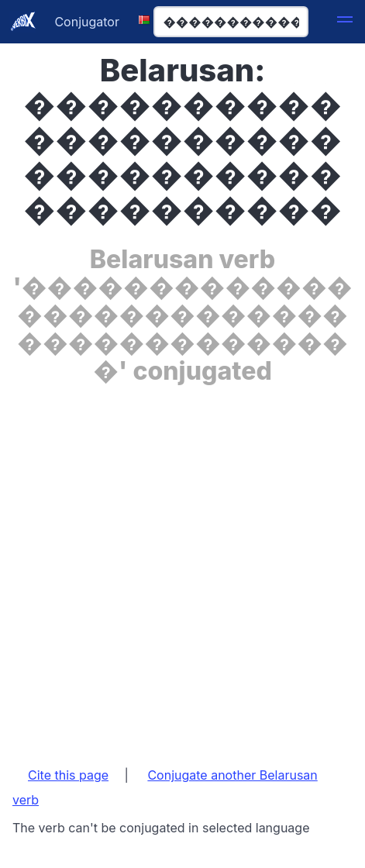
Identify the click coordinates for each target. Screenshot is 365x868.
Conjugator (87, 22)
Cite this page (68, 775)
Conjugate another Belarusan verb (165, 787)
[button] (345, 22)
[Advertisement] (182, 568)
